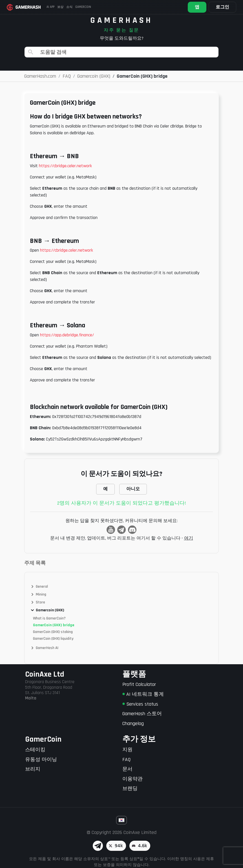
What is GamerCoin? (49, 618)
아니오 (133, 489)
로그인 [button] (222, 7)
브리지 (33, 769)
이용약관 (132, 779)
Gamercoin (83, 7)
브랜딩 (130, 788)
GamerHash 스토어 (142, 714)
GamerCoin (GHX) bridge (54, 625)
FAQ (126, 759)
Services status (140, 704)
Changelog (133, 723)
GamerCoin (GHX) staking (53, 632)
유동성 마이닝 (41, 759)
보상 (60, 7)
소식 (69, 7)
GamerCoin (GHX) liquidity (53, 639)
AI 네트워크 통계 (143, 694)
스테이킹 (35, 750)
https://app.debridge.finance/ (67, 335)
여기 (189, 538)
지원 (127, 750)
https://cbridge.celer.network (65, 166)
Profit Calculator (139, 684)
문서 (127, 769)
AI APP (50, 7)
